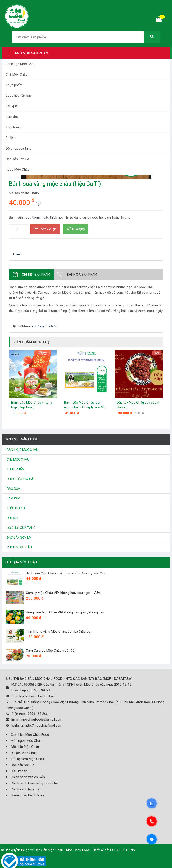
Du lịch (11, 138)
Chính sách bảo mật (26, 789)
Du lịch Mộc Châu (24, 753)
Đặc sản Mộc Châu (25, 747)
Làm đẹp (12, 117)
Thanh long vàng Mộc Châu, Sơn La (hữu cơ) (59, 631)
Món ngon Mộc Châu (26, 741)
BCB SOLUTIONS (123, 850)
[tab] (31, 275)
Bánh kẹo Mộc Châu (20, 64)
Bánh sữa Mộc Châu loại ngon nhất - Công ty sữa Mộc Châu (86, 407)
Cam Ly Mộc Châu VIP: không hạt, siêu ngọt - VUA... (64, 593)
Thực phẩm (14, 85)
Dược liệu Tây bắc (19, 96)
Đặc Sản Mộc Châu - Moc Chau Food (62, 850)
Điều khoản (19, 771)
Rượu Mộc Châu (18, 170)
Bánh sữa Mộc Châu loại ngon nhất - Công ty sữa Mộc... (67, 573)
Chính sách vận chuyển (28, 777)
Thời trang (13, 127)
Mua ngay (76, 229)
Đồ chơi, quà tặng (19, 148)
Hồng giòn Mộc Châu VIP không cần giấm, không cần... (66, 612)
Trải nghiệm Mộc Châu (27, 759)
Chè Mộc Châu (17, 74)
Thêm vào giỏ (45, 229)
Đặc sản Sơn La (17, 159)
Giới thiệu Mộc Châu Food (30, 735)
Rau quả (12, 106)
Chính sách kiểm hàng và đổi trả (34, 783)
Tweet (17, 254)
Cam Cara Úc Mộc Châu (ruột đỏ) (51, 651)
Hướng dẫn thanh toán (27, 795)
